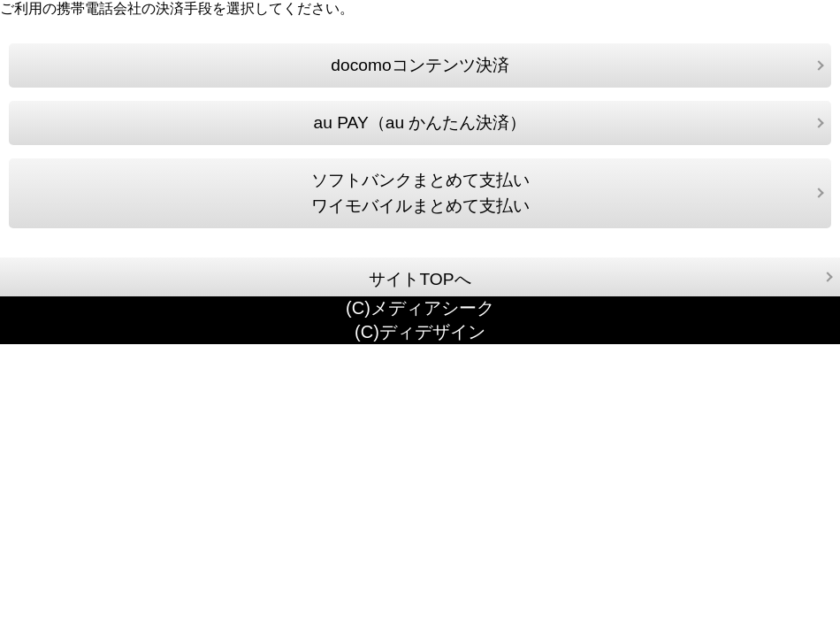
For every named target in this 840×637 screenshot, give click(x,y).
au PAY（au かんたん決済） (420, 123)
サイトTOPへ (420, 279)
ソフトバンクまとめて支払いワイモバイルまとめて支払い (420, 193)
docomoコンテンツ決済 (420, 65)
